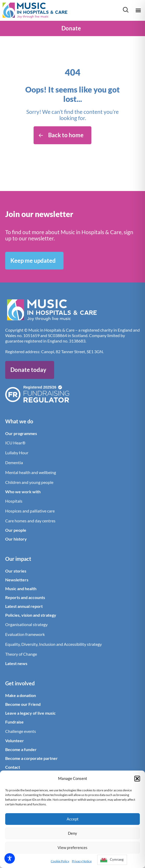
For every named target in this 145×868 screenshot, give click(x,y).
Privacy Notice (82, 861)
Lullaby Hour (17, 453)
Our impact (18, 559)
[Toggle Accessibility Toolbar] (10, 858)
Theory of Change (21, 654)
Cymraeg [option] (117, 859)
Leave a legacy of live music (30, 713)
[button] (137, 779)
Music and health (21, 588)
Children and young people (29, 482)
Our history (16, 539)
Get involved (20, 683)
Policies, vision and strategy (31, 615)
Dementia (14, 462)
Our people (16, 530)
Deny (72, 833)
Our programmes (21, 433)
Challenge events (21, 731)
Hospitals (14, 501)
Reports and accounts (25, 597)
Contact (13, 767)
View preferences (72, 847)
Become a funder (21, 749)
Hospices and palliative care (30, 511)
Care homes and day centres (30, 521)
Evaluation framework (25, 634)
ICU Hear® (15, 443)
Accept (73, 819)
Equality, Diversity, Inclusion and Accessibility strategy (53, 644)
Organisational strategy (26, 624)
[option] (112, 860)
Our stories (16, 571)
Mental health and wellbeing (31, 472)
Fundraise (14, 722)
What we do (19, 421)
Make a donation (21, 695)
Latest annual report (24, 606)
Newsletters (17, 580)
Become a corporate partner (31, 758)
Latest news (16, 663)
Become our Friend (23, 704)
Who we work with (23, 492)
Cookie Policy (60, 861)
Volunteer (15, 741)
